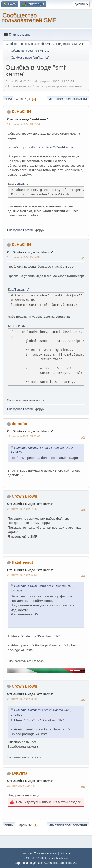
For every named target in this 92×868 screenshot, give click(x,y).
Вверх (9, 825)
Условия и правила (46, 853)
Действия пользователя (68, 99)
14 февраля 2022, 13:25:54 (24, 124)
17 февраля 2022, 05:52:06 (24, 436)
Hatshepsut (22, 562)
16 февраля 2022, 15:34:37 (24, 257)
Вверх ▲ (65, 853)
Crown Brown (24, 496)
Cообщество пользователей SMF (29, 18)
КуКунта (19, 773)
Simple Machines (58, 858)
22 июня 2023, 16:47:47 (21, 786)
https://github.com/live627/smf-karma (46, 147)
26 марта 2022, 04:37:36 (22, 509)
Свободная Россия (20, 230)
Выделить (21, 184)
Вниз (8, 99)
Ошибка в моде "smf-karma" (27, 119)
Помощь (26, 853)
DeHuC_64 (21, 112)
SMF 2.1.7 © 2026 (35, 858)
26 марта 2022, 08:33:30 (22, 699)
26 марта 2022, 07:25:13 (22, 575)
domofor (20, 424)
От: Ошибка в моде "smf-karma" (30, 252)
